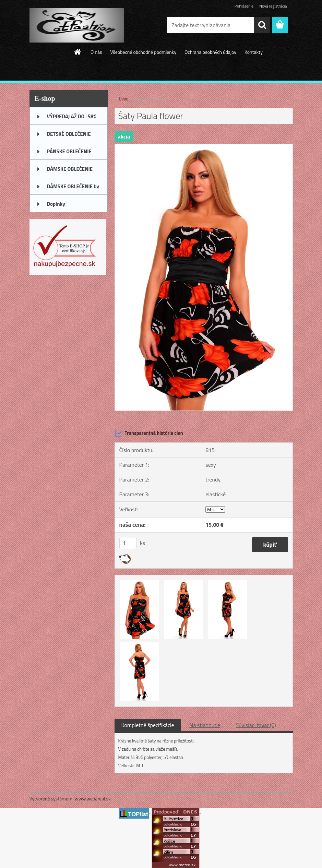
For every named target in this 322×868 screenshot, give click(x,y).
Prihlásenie (244, 6)
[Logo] (77, 25)
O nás (96, 52)
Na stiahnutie (205, 725)
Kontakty (254, 52)
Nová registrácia (273, 6)
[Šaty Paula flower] (204, 147)
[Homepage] (78, 52)
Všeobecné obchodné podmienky (143, 52)
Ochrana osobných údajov (210, 52)
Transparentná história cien (149, 433)
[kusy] (128, 543)
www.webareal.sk (93, 799)
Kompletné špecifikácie (148, 725)
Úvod (124, 99)
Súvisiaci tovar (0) (256, 725)
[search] (262, 25)
